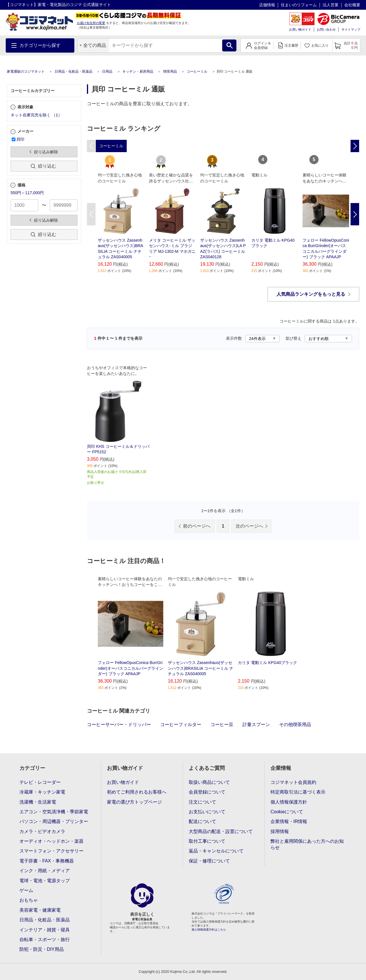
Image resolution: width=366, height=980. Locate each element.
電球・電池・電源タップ (45, 881)
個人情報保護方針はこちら (209, 930)
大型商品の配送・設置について (221, 831)
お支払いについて (207, 812)
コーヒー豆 (222, 724)
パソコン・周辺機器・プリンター (54, 821)
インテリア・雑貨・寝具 (45, 930)
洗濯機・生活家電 (38, 802)
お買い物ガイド (300, 29)
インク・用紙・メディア (45, 871)
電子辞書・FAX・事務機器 (47, 861)
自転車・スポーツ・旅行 (45, 940)
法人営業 (331, 5)
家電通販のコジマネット (26, 71)
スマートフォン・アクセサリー (51, 851)
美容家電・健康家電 (40, 910)
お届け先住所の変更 (91, 23)
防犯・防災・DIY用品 (42, 949)
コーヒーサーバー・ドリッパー (119, 724)
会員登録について (207, 792)
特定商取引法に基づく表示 (298, 792)
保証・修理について (209, 861)
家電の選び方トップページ (134, 802)
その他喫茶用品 (295, 724)
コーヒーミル (197, 71)
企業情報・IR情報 (289, 821)
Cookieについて (287, 812)
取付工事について (207, 841)
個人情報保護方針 (289, 802)
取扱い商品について (209, 782)
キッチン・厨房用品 (138, 71)
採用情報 (280, 831)
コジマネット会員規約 (293, 782)
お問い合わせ (326, 29)
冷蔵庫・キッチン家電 (42, 792)
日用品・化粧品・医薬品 (73, 71)
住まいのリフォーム (299, 5)
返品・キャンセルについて (216, 851)
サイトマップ (351, 29)
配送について (202, 821)
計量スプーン (256, 724)
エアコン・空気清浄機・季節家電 (54, 812)
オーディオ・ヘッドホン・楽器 (51, 841)
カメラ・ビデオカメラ (42, 831)
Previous (91, 214)
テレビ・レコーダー (40, 782)
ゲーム (26, 890)
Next (355, 214)
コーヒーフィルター (181, 724)
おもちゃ (29, 900)
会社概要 (352, 5)
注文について (202, 802)
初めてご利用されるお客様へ (137, 792)
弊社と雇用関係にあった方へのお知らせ (307, 844)
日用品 (107, 71)
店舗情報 (267, 5)
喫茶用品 (170, 71)
